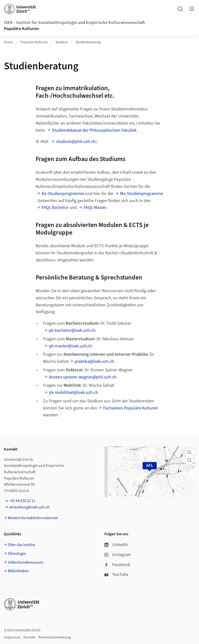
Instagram (118, 555)
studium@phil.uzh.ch (76, 142)
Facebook (117, 565)
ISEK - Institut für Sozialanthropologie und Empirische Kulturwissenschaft (74, 23)
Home (8, 42)
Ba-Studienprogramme (63, 194)
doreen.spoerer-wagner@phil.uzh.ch (83, 377)
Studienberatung (88, 42)
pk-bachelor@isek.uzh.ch (72, 330)
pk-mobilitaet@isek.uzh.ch (73, 392)
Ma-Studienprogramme (142, 194)
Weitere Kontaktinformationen (33, 518)
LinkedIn (116, 545)
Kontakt (29, 637)
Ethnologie (17, 554)
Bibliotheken (18, 571)
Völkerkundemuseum (26, 562)
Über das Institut (21, 545)
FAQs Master (95, 208)
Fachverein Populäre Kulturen (131, 408)
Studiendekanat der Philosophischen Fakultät (94, 130)
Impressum (12, 637)
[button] (189, 452)
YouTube (116, 574)
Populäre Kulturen (21, 29)
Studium (62, 42)
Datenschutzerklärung (54, 637)
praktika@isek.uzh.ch (94, 361)
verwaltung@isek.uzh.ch (29, 507)
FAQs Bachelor (55, 208)
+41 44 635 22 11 (22, 501)
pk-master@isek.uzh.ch (70, 346)
